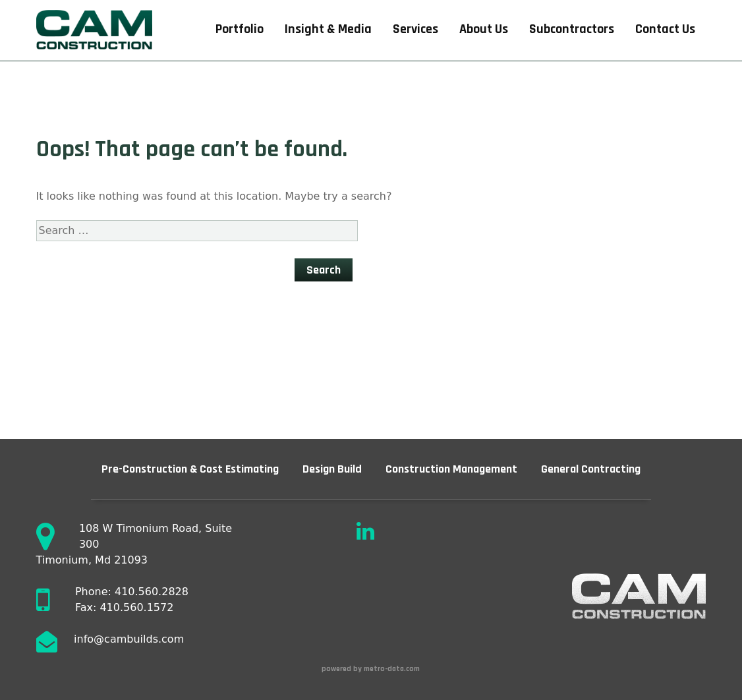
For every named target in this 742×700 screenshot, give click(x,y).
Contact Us (665, 29)
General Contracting (591, 469)
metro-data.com (393, 669)
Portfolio (240, 29)
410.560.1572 (136, 607)
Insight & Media (328, 29)
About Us (484, 29)
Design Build (332, 469)
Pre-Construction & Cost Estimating (190, 469)
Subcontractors (572, 29)
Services (415, 29)
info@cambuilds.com (129, 639)
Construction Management (451, 469)
